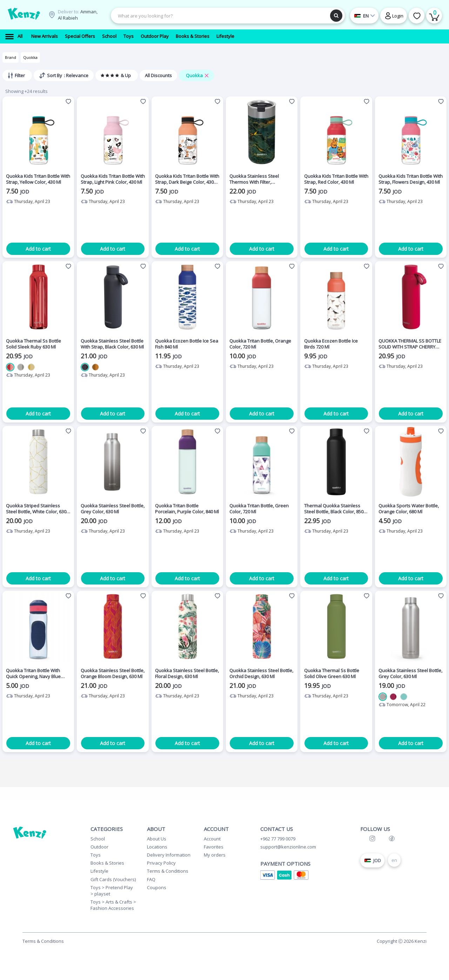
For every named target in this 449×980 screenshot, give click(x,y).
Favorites (214, 847)
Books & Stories (107, 863)
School (98, 839)
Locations (157, 847)
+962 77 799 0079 (278, 839)
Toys (96, 855)
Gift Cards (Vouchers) (113, 879)
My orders (215, 855)
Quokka (30, 57)
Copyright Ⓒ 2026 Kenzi (402, 941)
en (394, 860)
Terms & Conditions (168, 871)
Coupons (157, 887)
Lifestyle (99, 871)
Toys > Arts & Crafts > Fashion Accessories (113, 905)
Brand (11, 57)
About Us (157, 839)
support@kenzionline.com (288, 847)
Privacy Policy (161, 863)
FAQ (151, 879)
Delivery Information (169, 855)
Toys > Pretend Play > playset (112, 891)
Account (212, 839)
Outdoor (99, 847)
